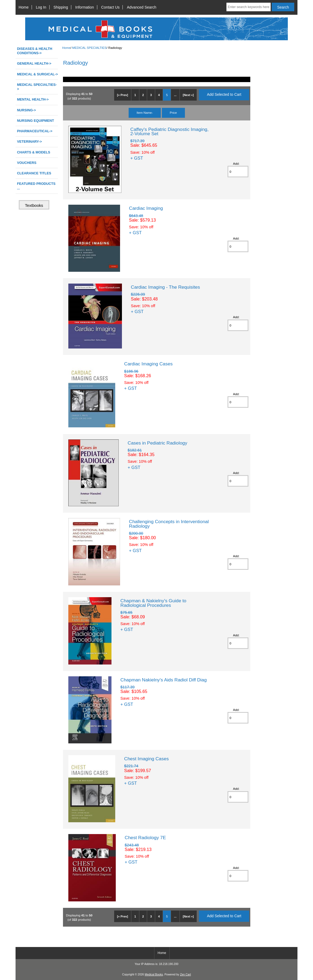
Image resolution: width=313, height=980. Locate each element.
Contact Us (111, 7)
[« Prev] (123, 95)
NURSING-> (26, 110)
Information (85, 7)
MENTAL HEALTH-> (33, 99)
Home (24, 7)
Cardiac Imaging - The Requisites (165, 287)
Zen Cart (186, 975)
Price (173, 113)
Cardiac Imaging (146, 208)
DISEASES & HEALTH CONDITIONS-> (35, 51)
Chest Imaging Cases (146, 759)
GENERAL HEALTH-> (34, 63)
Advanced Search (141, 7)
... (175, 95)
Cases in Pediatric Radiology (157, 443)
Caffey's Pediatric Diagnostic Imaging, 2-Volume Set (169, 131)
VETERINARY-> (29, 142)
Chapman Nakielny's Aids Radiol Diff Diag (163, 680)
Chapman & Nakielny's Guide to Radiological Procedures (153, 603)
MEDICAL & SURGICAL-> (37, 74)
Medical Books (154, 975)
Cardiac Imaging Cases (148, 364)
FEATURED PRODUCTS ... (36, 186)
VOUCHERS (27, 163)
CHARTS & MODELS (33, 152)
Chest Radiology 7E (145, 838)
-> (37, 87)
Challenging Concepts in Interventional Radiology (169, 524)
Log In (41, 7)
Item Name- (145, 113)
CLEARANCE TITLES (34, 173)
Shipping (61, 7)
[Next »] (188, 95)
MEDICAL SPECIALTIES (89, 48)
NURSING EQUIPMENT (35, 121)
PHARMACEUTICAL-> (35, 131)
